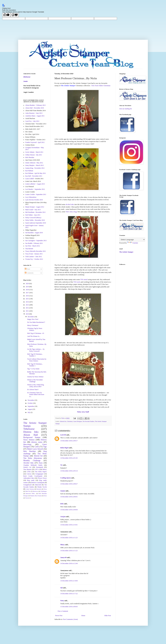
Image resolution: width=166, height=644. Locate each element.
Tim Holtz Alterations (33, 458)
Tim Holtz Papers (41, 472)
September (31, 406)
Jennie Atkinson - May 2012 (34, 163)
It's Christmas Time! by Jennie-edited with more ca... (36, 395)
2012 (28, 308)
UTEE (29, 472)
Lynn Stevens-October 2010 (34, 200)
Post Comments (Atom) (70, 619)
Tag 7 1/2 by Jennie (33, 369)
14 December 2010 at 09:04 (69, 510)
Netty (62, 601)
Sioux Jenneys (29, 440)
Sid (61, 588)
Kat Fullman (29, 171)
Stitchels (39, 489)
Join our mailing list (126, 109)
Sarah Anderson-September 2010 (36, 223)
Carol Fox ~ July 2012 (32, 121)
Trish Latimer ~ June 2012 (34, 257)
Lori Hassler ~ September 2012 (35, 189)
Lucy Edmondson (31, 197)
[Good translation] (6, 15)
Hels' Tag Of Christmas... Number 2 (35, 355)
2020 (28, 284)
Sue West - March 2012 (33, 246)
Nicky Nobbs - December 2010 (35, 220)
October (30, 403)
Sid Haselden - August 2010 (34, 233)
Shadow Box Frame (36, 496)
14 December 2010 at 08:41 (69, 497)
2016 (28, 296)
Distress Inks (31, 432)
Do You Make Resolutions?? (36, 322)
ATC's (37, 469)
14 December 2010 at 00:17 (69, 441)
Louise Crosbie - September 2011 (36, 194)
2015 (28, 299)
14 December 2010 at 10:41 (69, 525)
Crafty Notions (30, 489)
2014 (28, 302)
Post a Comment (63, 611)
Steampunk (40, 467)
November (31, 400)
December (31, 317)
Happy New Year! (33, 319)
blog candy (31, 480)
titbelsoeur (27, 77)
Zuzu (41, 463)
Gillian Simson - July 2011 (34, 155)
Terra (45, 489)
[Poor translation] (15, 15)
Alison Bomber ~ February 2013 (35, 105)
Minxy (62, 545)
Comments (29, 273)
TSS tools (77, 282)
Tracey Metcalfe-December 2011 (36, 251)
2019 (28, 287)
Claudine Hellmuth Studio (33, 465)
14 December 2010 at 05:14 (69, 471)
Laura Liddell (30, 179)
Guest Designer (78, 421)
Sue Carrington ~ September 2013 (36, 241)
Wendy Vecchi (42, 487)
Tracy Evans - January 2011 (34, 254)
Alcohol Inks (28, 463)
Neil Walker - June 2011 (33, 215)
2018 (28, 290)
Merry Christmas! (33, 325)
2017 (28, 293)
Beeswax (35, 491)
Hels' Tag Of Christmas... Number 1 (35, 365)
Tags (45, 447)
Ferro (45, 496)
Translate (133, 243)
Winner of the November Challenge (35, 381)
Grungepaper (39, 474)
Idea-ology (27, 444)
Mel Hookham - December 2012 (35, 212)
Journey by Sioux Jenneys (35, 377)
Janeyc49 (63, 557)
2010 (28, 314)
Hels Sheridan (30, 157)
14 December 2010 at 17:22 (69, 594)
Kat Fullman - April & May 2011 (36, 173)
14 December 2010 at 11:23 (69, 538)
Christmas (70, 421)
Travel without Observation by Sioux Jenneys (37, 360)
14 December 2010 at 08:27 (69, 484)
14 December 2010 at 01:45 (69, 458)
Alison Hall (31, 435)
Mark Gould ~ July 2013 (33, 210)
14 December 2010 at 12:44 (69, 563)
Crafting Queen (65, 478)
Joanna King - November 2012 (35, 168)
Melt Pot (28, 491)
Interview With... (31, 493)
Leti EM (63, 435)
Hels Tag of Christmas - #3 (36, 333)
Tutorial (27, 498)
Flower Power (42, 478)
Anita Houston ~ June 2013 (34, 113)
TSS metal (84, 279)
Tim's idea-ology (72, 212)
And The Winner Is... (34, 336)
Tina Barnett (29, 249)
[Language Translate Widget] (132, 240)
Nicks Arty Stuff (83, 412)
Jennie (25, 81)
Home (83, 616)
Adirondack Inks (29, 478)
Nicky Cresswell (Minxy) (33, 218)
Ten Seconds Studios (88, 421)
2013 (28, 305)
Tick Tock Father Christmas (101, 86)
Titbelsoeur (29, 429)
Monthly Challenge (32, 460)
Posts (27, 269)
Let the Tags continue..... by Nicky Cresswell (36, 350)
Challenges (44, 491)
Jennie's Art (27, 467)
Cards (37, 447)
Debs (62, 504)
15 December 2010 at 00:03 (69, 607)
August (30, 409)
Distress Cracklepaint (38, 483)
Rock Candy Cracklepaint (33, 476)
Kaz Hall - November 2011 (34, 176)
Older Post (108, 616)
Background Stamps (32, 437)
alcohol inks (70, 204)
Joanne (63, 491)
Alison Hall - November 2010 (35, 108)
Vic (61, 465)
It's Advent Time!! (33, 390)
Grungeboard (27, 485)
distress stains (37, 442)
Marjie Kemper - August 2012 (35, 207)
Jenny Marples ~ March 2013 (34, 165)
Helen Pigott (64, 448)
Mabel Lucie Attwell (35, 449)
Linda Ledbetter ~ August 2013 (35, 184)
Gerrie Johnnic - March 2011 (34, 152)
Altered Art (63, 421)
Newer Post (59, 616)
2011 (28, 311)
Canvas (29, 474)
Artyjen (63, 517)
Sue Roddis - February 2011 (34, 243)
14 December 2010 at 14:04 (69, 581)
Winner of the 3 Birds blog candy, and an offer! (36, 386)
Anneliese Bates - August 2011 (35, 116)
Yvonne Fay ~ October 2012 (34, 259)
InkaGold (38, 485)
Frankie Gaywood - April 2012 (35, 142)
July (29, 412)
